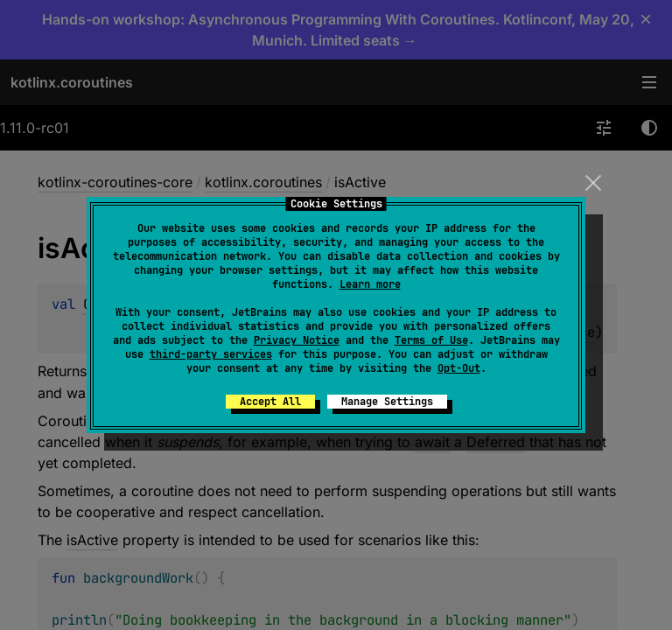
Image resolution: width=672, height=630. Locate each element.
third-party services (211, 354)
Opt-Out (459, 368)
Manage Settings (387, 402)
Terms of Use (431, 340)
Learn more (370, 284)
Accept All (270, 402)
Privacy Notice (297, 340)
